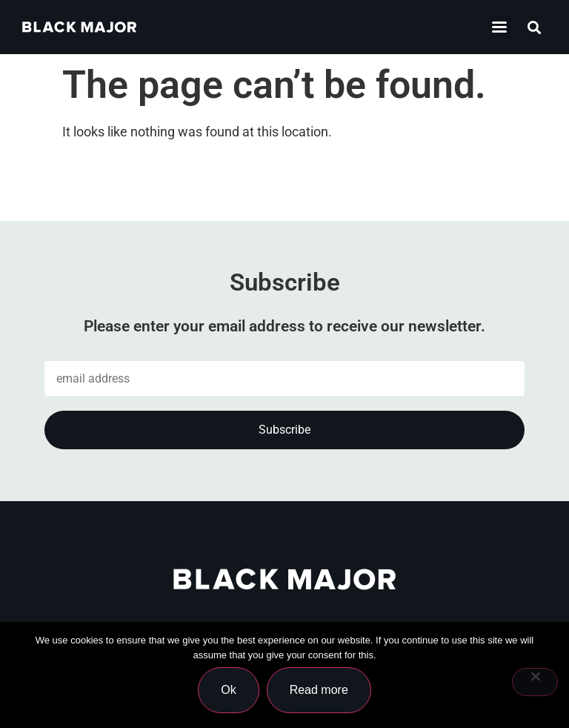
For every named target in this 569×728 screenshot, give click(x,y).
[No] (535, 682)
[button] (535, 27)
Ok (228, 690)
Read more (319, 690)
